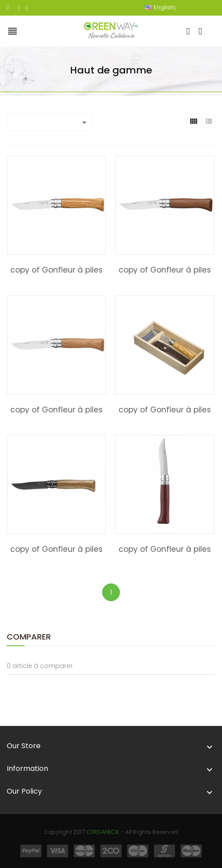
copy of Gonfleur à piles (56, 270)
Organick (108, 837)
